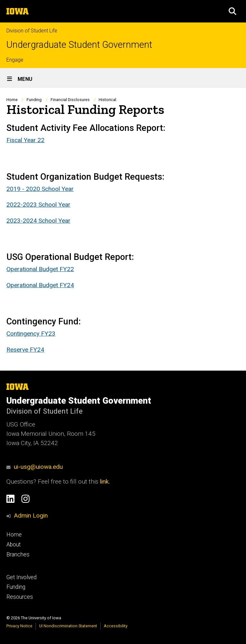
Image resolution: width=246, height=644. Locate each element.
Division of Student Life (32, 31)
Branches (18, 554)
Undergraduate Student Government (79, 45)
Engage (15, 60)
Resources (20, 597)
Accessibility (116, 626)
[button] (233, 11)
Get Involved (21, 577)
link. (104, 481)
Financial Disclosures (70, 100)
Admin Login (31, 515)
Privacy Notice (19, 626)
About (14, 545)
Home (12, 100)
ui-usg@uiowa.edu (35, 467)
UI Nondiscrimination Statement (68, 626)
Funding (34, 100)
